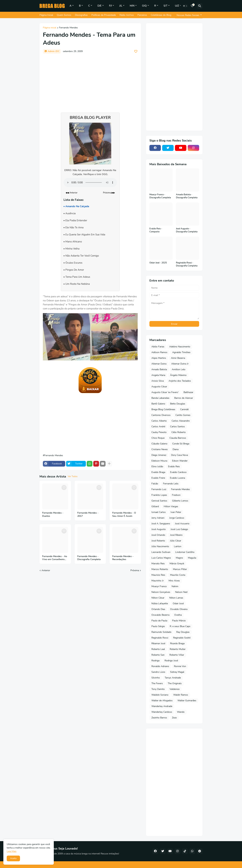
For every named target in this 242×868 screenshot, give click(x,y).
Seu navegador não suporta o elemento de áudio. (90, 182)
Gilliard (155, 506)
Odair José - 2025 (158, 263)
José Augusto (159, 529)
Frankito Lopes (159, 495)
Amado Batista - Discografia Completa (187, 196)
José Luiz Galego (179, 529)
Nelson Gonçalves (161, 592)
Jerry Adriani (158, 518)
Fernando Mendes (68, 28)
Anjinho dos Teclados (180, 381)
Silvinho (156, 678)
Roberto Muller (178, 649)
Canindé (184, 409)
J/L (121, 6)
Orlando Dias (158, 609)
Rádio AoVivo (127, 15)
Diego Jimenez (159, 455)
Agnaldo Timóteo (181, 352)
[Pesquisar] (200, 6)
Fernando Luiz (159, 489)
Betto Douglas (178, 404)
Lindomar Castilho (185, 552)
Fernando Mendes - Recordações (123, 558)
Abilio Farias (158, 347)
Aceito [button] (13, 858)
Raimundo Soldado (161, 632)
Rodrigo (156, 661)
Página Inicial (46, 15)
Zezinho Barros (159, 718)
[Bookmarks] (192, 6)
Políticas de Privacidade (104, 15)
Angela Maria (158, 375)
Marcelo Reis (158, 564)
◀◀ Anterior (72, 193)
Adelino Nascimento (180, 347)
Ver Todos (73, 476)
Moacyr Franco (159, 586)
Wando (181, 712)
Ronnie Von (180, 666)
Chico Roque (158, 438)
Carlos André (158, 427)
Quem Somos (64, 15)
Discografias (81, 15)
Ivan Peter (176, 512)
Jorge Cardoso (177, 518)
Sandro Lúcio (158, 672)
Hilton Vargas (171, 506)
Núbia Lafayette (160, 603)
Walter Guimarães (187, 701)
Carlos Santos (177, 427)
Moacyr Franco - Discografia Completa (160, 196)
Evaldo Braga (158, 472)
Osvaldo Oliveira (179, 609)
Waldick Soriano (160, 695)
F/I (110, 6)
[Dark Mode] (185, 6)
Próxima (135, 570)
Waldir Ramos (181, 695)
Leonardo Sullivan (161, 552)
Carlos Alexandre (181, 421)
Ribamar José (158, 643)
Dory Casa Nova (179, 455)
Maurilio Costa (178, 575)
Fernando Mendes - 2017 (88, 515)
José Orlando (158, 535)
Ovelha (178, 615)
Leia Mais (12, 851)
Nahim (175, 586)
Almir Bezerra (178, 358)
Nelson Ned (181, 592)
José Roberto (158, 541)
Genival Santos (159, 501)
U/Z (177, 6)
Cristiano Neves (160, 449)
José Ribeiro (176, 535)
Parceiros (142, 15)
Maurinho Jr (158, 581)
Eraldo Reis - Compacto (156, 230)
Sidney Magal (177, 672)
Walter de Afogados (162, 701)
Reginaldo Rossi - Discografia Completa (187, 264)
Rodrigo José (171, 661)
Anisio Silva (158, 381)
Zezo (174, 718)
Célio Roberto (179, 432)
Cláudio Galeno (159, 444)
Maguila (192, 558)
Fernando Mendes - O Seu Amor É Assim (124, 515)
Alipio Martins (159, 358)
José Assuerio (182, 524)
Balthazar (188, 392)
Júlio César (176, 541)
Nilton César (158, 598)
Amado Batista (159, 369)
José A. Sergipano (161, 524)
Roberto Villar (177, 655)
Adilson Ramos (159, 352)
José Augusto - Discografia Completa (187, 230)
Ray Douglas (183, 632)
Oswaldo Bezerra (160, 615)
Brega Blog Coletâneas (163, 409)
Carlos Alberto (159, 421)
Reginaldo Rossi (160, 638)
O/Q (144, 6)
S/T (165, 6)
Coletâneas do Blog (161, 15)
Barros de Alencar (184, 398)
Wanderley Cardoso (162, 712)
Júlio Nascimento (160, 546)
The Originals (175, 683)
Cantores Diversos (161, 415)
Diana (176, 449)
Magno (179, 558)
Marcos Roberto (160, 569)
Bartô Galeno (158, 404)
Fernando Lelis (171, 484)
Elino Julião (157, 466)
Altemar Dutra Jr (180, 364)
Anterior (46, 570)
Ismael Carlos (159, 512)
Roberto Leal (158, 649)
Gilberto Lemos (180, 501)
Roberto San (158, 655)
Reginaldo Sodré (182, 638)
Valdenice (175, 689)
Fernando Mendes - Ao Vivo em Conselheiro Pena (55, 558)
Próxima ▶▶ (109, 193)
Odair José (178, 603)
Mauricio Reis (158, 575)
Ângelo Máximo (178, 375)
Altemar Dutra (159, 364)
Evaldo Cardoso (178, 472)
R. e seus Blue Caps (180, 626)
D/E (99, 6)
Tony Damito (158, 689)
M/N (132, 6)
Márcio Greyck (177, 564)
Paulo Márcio (179, 621)
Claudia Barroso (178, 438)
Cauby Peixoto (159, 432)
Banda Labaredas (160, 398)
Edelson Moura (159, 461)
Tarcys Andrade (173, 678)
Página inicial (50, 28)
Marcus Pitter (180, 569)
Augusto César (159, 387)
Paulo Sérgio (158, 626)
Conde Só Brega (181, 444)
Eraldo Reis (174, 466)
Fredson (176, 495)
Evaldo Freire (158, 478)
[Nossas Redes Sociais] (189, 15)
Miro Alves (174, 581)
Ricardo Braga (177, 643)
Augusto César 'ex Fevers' (165, 392)
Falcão (155, 484)
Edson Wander (180, 461)
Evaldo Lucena (177, 478)
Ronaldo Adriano (160, 666)
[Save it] (136, 51)
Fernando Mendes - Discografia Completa (89, 558)
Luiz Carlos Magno (161, 558)
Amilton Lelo (179, 369)
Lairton (178, 546)
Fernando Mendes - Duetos (53, 515)
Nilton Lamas (176, 598)
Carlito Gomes (183, 415)
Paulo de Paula (159, 621)
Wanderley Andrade (162, 706)
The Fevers (157, 683)
